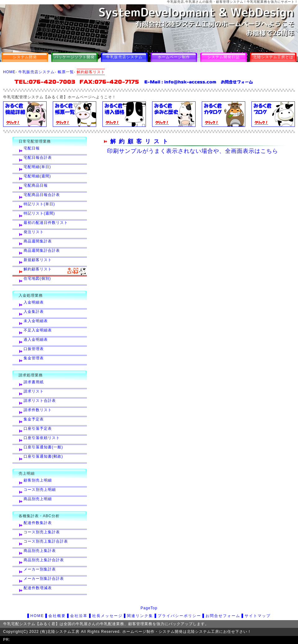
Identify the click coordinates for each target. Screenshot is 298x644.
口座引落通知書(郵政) (43, 456)
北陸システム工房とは (273, 57)
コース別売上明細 (40, 490)
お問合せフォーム (223, 616)
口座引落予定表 (38, 429)
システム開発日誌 (223, 57)
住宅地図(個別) (37, 278)
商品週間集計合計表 (42, 251)
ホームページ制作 (174, 57)
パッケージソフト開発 (74, 57)
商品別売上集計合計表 (44, 560)
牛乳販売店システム (124, 57)
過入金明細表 (36, 340)
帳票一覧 (66, 72)
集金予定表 (34, 419)
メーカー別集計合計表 (44, 579)
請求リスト (34, 391)
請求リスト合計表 (40, 401)
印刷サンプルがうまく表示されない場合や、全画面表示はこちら (193, 151)
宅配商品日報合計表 (42, 195)
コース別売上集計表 (42, 532)
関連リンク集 (140, 616)
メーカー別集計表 (40, 569)
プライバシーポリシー (179, 616)
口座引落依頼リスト (42, 438)
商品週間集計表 (38, 241)
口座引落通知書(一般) (43, 447)
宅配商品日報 (36, 185)
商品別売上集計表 (40, 551)
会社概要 (57, 616)
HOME (9, 72)
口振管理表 (34, 349)
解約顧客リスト (38, 269)
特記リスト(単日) (39, 204)
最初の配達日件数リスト (46, 223)
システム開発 (25, 57)
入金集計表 (34, 312)
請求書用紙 (34, 382)
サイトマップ (258, 616)
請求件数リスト (38, 410)
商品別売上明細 (38, 499)
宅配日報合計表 (38, 158)
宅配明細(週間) (37, 176)
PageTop (149, 608)
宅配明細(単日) (37, 167)
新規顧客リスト (38, 260)
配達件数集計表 (38, 523)
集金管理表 (34, 358)
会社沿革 (79, 616)
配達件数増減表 (38, 588)
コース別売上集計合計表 (46, 541)
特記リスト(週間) (39, 213)
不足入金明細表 (38, 330)
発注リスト (34, 232)
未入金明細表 (36, 321)
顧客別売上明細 (38, 480)
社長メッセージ (107, 616)
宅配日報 (32, 148)
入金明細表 (34, 302)
